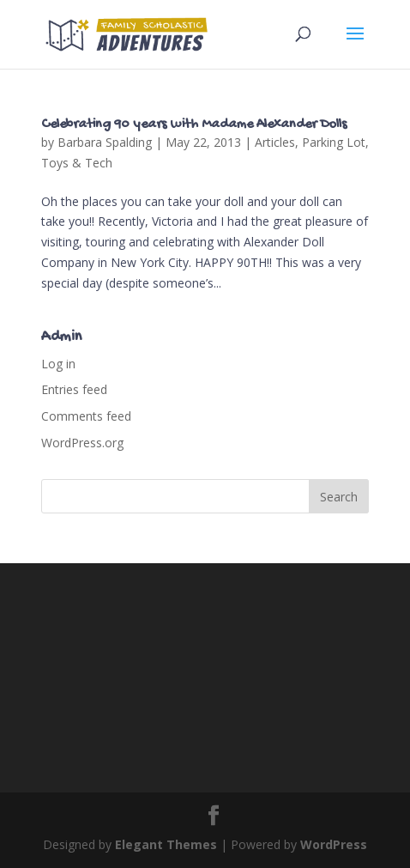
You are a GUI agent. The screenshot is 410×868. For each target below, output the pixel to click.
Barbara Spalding (105, 142)
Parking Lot (334, 142)
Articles (275, 142)
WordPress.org (82, 443)
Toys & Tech (77, 163)
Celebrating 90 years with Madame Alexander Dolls (194, 125)
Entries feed (74, 389)
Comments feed (86, 416)
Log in (58, 364)
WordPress (334, 844)
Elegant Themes (166, 844)
